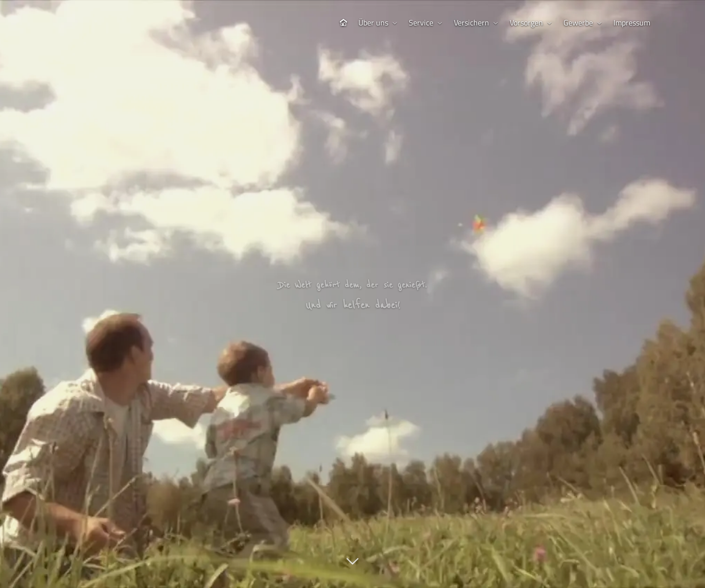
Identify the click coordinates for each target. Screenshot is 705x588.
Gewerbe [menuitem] (578, 23)
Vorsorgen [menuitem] (526, 23)
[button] (352, 566)
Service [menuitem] (421, 23)
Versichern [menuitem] (471, 23)
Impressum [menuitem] (632, 23)
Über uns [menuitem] (373, 23)
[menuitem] (343, 23)
